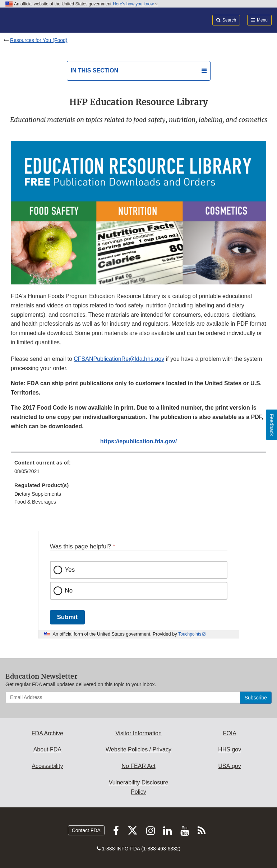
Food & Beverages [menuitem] (35, 502)
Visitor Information (138, 733)
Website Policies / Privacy (138, 749)
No (69, 591)
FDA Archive (47, 733)
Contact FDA (86, 830)
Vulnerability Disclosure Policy (139, 787)
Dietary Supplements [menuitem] (38, 494)
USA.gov (230, 766)
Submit (67, 617)
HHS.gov (230, 749)
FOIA (229, 733)
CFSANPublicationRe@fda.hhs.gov (119, 359)
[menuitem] (138, 470)
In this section (94, 70)
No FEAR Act (138, 766)
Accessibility (47, 766)
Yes (70, 570)
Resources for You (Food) (39, 40)
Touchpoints (190, 634)
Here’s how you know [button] (135, 4)
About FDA (47, 749)
